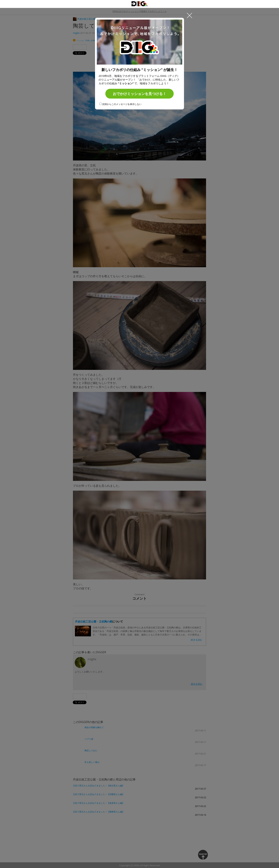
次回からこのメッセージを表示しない (120, 104)
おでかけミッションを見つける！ (139, 94)
